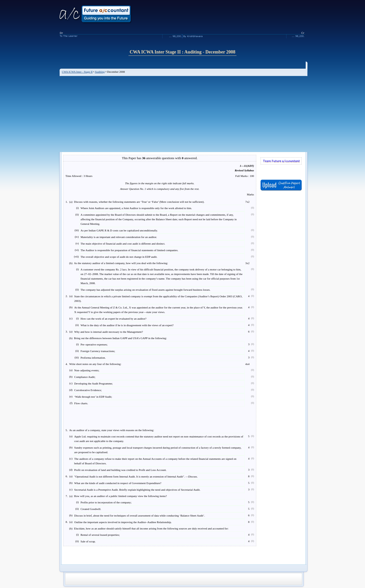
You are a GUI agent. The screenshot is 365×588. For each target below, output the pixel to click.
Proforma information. (93, 358)
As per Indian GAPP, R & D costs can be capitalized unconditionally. (119, 230)
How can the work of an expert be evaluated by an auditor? (114, 319)
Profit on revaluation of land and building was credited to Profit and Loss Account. (120, 470)
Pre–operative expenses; (94, 344)
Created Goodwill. (91, 509)
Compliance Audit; (85, 377)
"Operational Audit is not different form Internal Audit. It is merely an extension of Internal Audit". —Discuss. (136, 476)
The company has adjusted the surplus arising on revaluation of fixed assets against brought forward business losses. (145, 290)
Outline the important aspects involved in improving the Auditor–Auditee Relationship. (123, 522)
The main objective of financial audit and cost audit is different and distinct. (123, 244)
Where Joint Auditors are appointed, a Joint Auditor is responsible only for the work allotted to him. (136, 208)
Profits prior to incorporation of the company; (106, 502)
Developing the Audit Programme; (94, 383)
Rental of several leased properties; (100, 535)
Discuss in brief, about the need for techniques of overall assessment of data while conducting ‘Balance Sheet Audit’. (140, 516)
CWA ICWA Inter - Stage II (77, 72)
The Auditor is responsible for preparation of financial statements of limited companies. (130, 250)
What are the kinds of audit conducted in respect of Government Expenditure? (118, 483)
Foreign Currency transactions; (98, 351)
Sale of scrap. (88, 541)
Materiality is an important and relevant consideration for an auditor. (119, 237)
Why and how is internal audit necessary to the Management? (109, 332)
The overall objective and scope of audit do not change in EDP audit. (119, 257)
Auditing (100, 72)
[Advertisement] (184, 114)
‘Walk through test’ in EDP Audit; (93, 397)
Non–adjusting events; (87, 370)
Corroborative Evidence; (88, 390)
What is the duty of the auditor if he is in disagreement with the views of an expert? (127, 325)
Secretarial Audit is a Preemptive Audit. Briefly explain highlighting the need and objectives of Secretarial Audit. (137, 490)
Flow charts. (81, 403)
